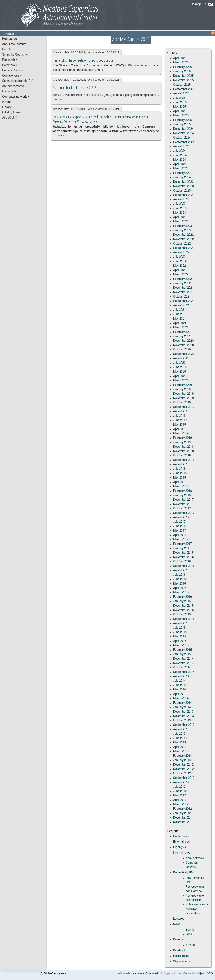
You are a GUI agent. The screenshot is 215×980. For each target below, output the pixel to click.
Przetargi (179, 951)
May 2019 (180, 425)
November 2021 (184, 292)
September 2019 (184, 407)
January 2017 (182, 548)
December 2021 (184, 288)
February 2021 (183, 332)
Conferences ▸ (12, 76)
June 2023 (180, 208)
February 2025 (183, 120)
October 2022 (182, 244)
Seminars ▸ (10, 65)
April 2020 (180, 376)
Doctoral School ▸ (14, 70)
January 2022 (182, 283)
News (177, 924)
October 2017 (182, 509)
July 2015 (179, 628)
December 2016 (184, 553)
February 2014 (183, 703)
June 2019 (180, 420)
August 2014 (181, 676)
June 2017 (180, 526)
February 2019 (183, 438)
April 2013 (180, 747)
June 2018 (180, 473)
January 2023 (182, 230)
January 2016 (182, 601)
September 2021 (184, 301)
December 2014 (184, 659)
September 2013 (184, 725)
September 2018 (184, 460)
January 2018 (182, 495)
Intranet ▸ (9, 102)
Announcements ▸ (14, 86)
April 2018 (180, 482)
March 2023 (181, 222)
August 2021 (181, 306)
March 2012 (181, 804)
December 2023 (184, 182)
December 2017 (184, 500)
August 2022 (181, 253)
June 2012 (180, 791)
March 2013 (181, 751)
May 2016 (180, 584)
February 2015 (183, 650)
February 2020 (183, 385)
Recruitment (181, 956)
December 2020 (184, 341)
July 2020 (179, 363)
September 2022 (184, 248)
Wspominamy (182, 961)
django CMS (206, 974)
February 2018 (183, 491)
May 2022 (180, 266)
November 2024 (184, 133)
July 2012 (179, 787)
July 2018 (179, 469)
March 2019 (181, 434)
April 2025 (180, 111)
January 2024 (182, 177)
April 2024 (180, 164)
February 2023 (183, 226)
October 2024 (182, 138)
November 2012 (184, 769)
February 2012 (183, 809)
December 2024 (184, 129)
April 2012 (180, 800)
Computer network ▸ (16, 97)
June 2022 (180, 261)
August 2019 (181, 411)
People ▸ (8, 49)
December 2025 (184, 76)
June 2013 (180, 738)
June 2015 (180, 632)
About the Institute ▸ (16, 44)
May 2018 (180, 478)
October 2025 (182, 85)
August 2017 (181, 517)
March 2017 (181, 540)
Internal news (182, 853)
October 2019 (182, 403)
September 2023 (184, 195)
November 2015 (184, 610)
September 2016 (184, 566)
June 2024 (180, 155)
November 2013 (184, 716)
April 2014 (180, 694)
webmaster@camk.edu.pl (147, 974)
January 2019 (182, 442)
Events (190, 930)
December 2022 (184, 235)
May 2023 (180, 213)
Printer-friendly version (55, 974)
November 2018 (184, 451)
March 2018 (181, 487)
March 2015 (181, 645)
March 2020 (181, 381)
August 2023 (181, 200)
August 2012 (181, 782)
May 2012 (180, 796)
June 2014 (180, 685)
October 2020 (182, 350)
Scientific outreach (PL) (18, 81)
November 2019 (184, 398)
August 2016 (181, 570)
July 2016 (179, 575)
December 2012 (184, 765)
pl (205, 4)
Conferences (181, 836)
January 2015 (182, 654)
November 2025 (184, 80)
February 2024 (183, 173)
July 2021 (179, 310)
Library (7, 107)
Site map (195, 4)
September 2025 (184, 89)
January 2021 (182, 336)
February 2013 (183, 756)
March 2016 (181, 592)
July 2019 (179, 416)
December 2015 (184, 606)
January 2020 (182, 389)
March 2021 (181, 328)
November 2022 (184, 239)
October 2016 (182, 562)
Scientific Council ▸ (15, 55)
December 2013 (184, 712)
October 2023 (182, 191)
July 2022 (179, 257)
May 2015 (180, 637)
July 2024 (179, 151)
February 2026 (183, 67)
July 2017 (179, 522)
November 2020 (184, 345)
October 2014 (182, 668)
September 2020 (184, 354)
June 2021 (180, 314)
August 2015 (181, 623)
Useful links (10, 91)
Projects (178, 940)
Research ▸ (10, 60)
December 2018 (184, 447)
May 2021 (180, 319)
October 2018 (182, 456)
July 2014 (179, 681)
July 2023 (179, 204)
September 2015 (184, 619)
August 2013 (181, 729)
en (211, 4)
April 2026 (180, 58)
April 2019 (180, 429)
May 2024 (180, 160)
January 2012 (182, 813)
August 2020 (181, 358)
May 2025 (180, 107)
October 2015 (182, 615)
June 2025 (180, 102)
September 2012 (184, 778)
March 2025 (181, 116)
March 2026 (181, 63)
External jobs (182, 842)
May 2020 (180, 372)
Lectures (179, 919)
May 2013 (180, 743)
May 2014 (180, 690)
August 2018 (181, 464)
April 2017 (180, 535)
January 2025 (182, 124)
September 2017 (184, 513)
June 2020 (180, 367)
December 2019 (184, 394)
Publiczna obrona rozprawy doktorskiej (197, 909)
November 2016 (184, 557)
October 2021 (182, 297)
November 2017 (184, 504)
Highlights (180, 847)
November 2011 (184, 822)
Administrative (195, 858)
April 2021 (180, 323)
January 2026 (182, 71)
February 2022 (183, 279)
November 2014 (184, 663)
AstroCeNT (10, 118)
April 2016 (180, 588)
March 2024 (181, 169)
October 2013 (182, 721)
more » (101, 70)
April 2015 (180, 641)
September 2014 (184, 672)
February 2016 (183, 597)
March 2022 (181, 275)
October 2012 (182, 774)
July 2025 (179, 98)
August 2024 (181, 147)
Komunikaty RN (183, 873)
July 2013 (179, 734)
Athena (190, 945)
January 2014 (182, 707)
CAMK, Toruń (11, 112)
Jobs (189, 934)
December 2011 (184, 818)
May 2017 (180, 531)
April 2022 (180, 270)
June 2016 (180, 579)
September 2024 (184, 142)
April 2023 (180, 217)
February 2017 (183, 544)
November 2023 (184, 186)
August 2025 (181, 94)
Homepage (9, 39)
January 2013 (182, 760)
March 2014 (181, 698)
